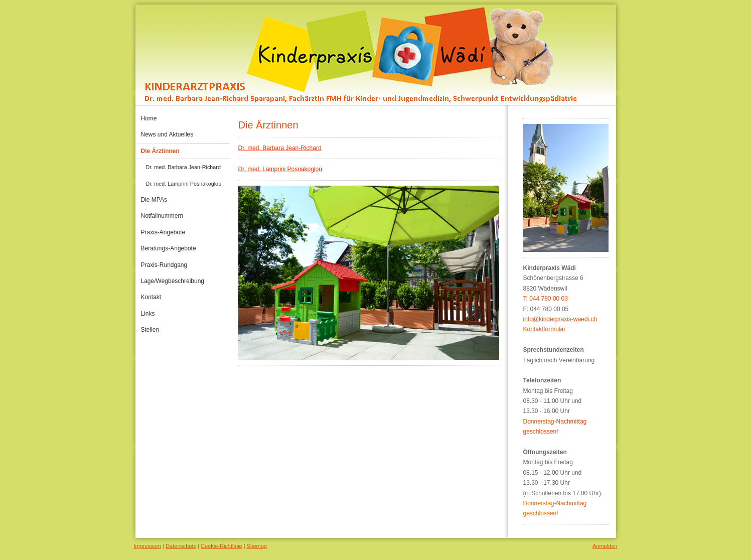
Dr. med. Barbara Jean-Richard (280, 148)
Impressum (147, 546)
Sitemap (257, 546)
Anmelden (605, 546)
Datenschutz (181, 546)
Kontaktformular (545, 329)
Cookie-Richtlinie (221, 546)
